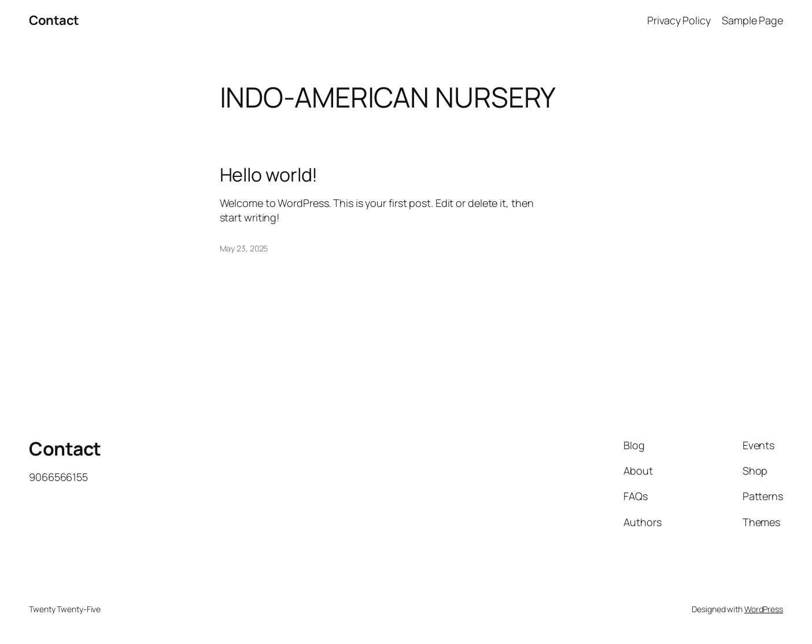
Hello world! (269, 175)
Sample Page (752, 20)
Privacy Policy (679, 20)
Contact (54, 20)
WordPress (764, 609)
